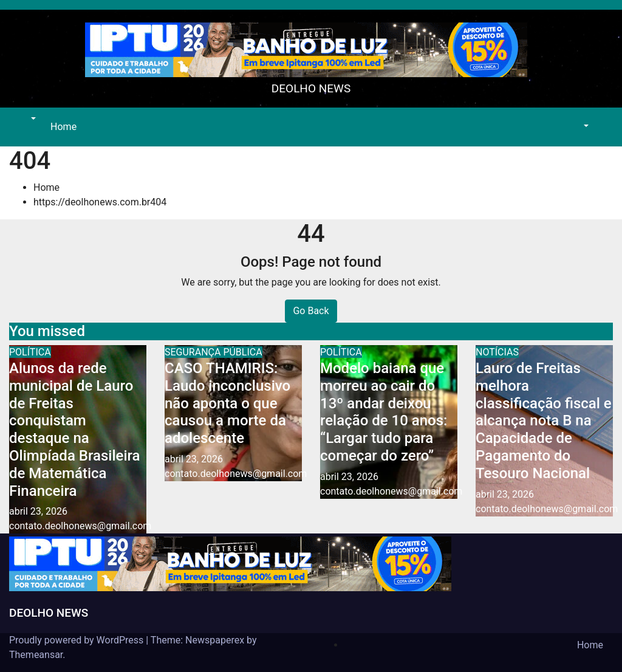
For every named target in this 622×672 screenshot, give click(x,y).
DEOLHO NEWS (311, 88)
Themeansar (36, 655)
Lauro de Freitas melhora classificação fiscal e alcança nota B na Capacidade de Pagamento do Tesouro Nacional (544, 421)
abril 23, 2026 (38, 511)
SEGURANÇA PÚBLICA (214, 352)
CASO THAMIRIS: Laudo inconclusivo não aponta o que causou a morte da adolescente (227, 403)
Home (63, 127)
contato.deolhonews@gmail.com (80, 526)
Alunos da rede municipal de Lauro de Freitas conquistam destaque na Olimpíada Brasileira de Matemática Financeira (75, 430)
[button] (32, 119)
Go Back (311, 311)
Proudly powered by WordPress (77, 640)
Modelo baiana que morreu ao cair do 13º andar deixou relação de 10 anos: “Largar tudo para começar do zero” (384, 412)
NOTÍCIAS (497, 352)
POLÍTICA (30, 352)
